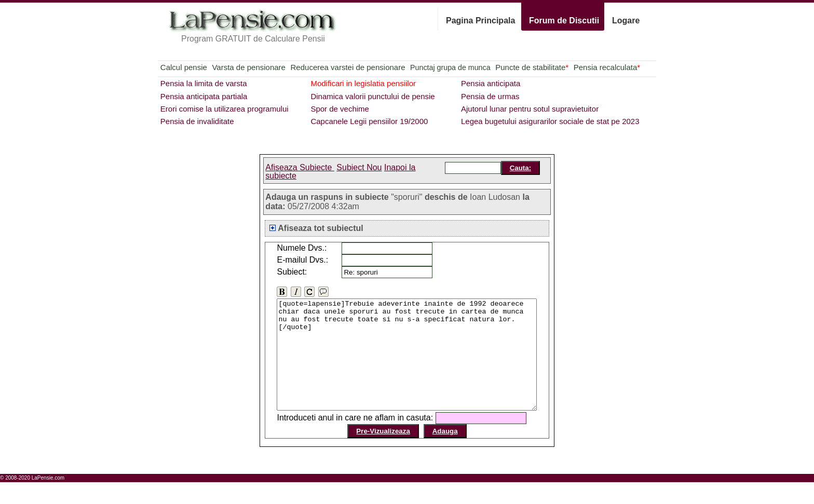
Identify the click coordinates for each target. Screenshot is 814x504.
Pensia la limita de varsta (204, 83)
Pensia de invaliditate (197, 121)
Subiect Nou (359, 167)
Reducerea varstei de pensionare (348, 67)
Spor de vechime (340, 109)
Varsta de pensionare (248, 67)
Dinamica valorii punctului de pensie (372, 96)
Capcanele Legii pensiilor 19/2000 (369, 121)
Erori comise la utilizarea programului (225, 109)
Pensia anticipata (491, 83)
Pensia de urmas (490, 96)
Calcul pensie (184, 67)
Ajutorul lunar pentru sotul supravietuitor (530, 109)
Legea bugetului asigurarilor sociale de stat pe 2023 (550, 121)
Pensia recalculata (607, 67)
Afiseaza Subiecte (300, 167)
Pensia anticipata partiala (204, 96)
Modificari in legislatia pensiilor (363, 83)
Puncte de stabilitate (532, 67)
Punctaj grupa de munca (450, 67)
